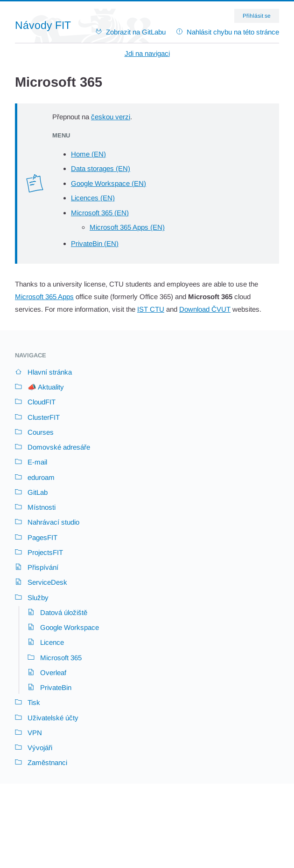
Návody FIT (43, 25)
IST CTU (151, 309)
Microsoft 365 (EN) (100, 213)
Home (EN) (88, 154)
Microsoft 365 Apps (44, 297)
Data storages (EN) (101, 168)
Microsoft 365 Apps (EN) (127, 227)
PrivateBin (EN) (95, 243)
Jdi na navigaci (147, 53)
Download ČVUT (205, 309)
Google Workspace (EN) (108, 183)
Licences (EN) (93, 198)
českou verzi (111, 117)
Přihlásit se (257, 16)
